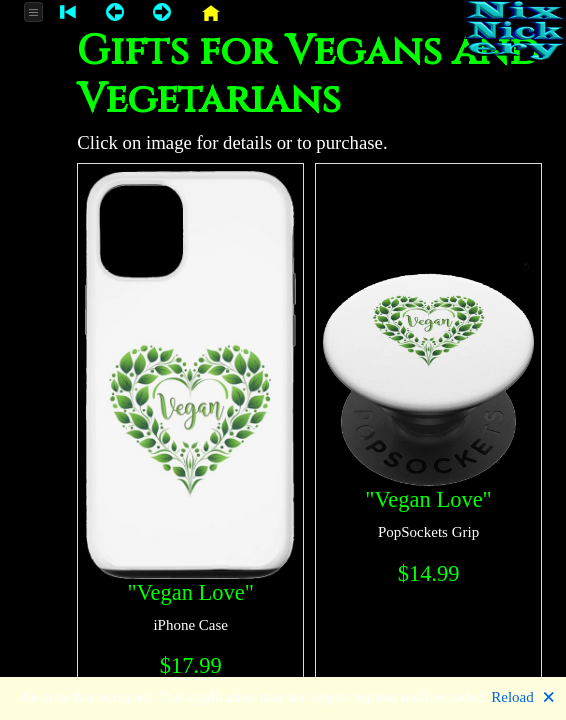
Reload (512, 697)
